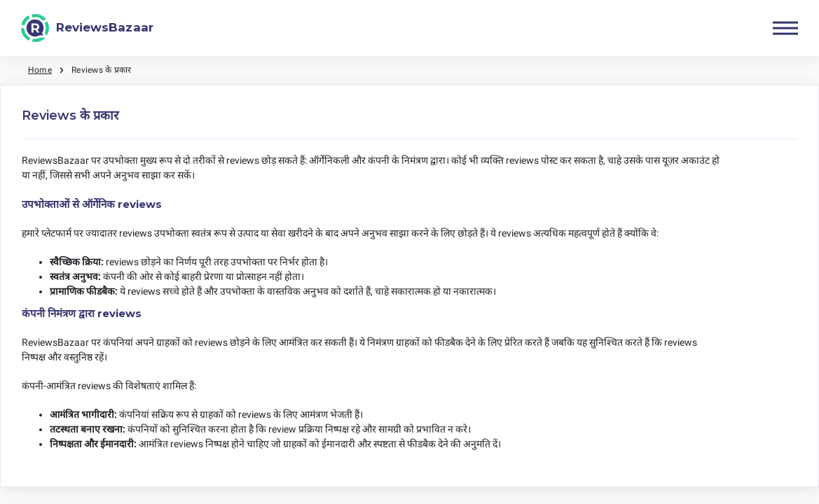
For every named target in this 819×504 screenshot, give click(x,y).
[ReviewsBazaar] (87, 28)
